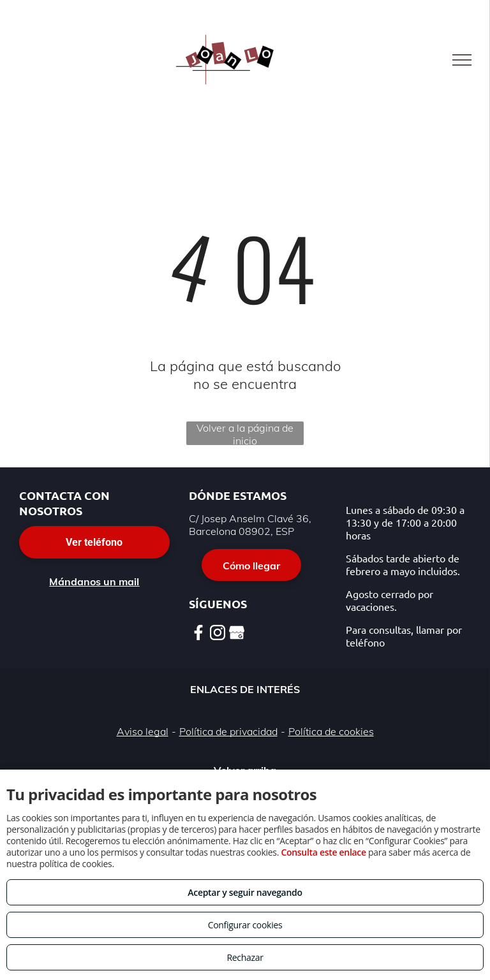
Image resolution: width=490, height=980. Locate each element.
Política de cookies (331, 731)
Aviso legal (143, 731)
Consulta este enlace (323, 852)
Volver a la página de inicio (245, 433)
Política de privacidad (228, 731)
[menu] (462, 60)
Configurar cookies (245, 925)
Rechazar (245, 957)
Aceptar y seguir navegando (245, 892)
